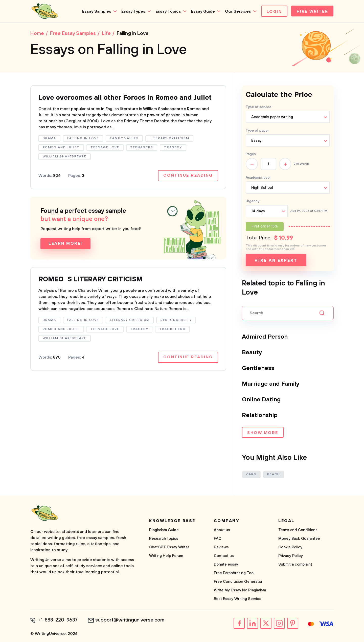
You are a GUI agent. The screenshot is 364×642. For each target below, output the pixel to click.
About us (222, 531)
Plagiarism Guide (164, 531)
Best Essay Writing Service (238, 599)
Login (273, 12)
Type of (257, 131)
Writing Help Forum (166, 556)
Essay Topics (167, 11)
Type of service (259, 108)
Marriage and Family (271, 384)
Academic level (258, 178)
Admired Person (265, 337)
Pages (251, 155)
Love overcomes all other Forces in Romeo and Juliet (119, 103)
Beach (274, 475)
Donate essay (226, 565)
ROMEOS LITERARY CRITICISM (93, 290)
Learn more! (65, 254)
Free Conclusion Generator (238, 582)
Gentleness (258, 369)
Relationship (260, 416)
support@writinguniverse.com (131, 621)
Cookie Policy (290, 548)
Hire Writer (312, 12)
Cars (251, 475)
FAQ (218, 539)
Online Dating (262, 400)
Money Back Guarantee (299, 539)
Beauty (252, 353)
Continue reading (188, 186)
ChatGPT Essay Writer (169, 548)
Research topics (164, 539)
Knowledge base (172, 521)
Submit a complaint (295, 565)
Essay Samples (95, 11)
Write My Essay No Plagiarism (240, 591)
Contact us (224, 556)
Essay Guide (201, 11)
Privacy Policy (291, 556)
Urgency (253, 202)
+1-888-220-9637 (58, 621)
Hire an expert (276, 261)
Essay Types (132, 11)
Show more (263, 433)
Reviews (221, 548)
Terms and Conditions (298, 531)
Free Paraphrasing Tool (234, 574)
